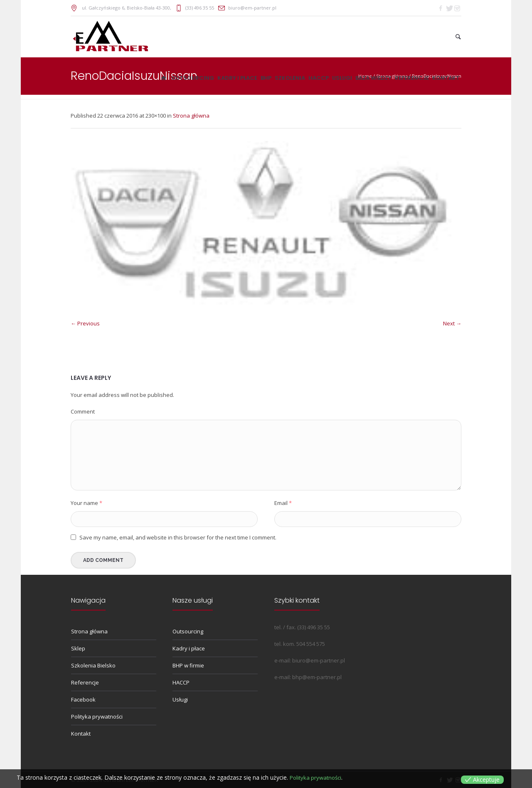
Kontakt (81, 734)
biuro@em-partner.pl (252, 8)
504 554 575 (311, 644)
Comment (83, 411)
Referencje (85, 682)
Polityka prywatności (97, 717)
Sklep (78, 648)
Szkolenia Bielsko (93, 665)
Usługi (180, 699)
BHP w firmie (188, 665)
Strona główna (191, 116)
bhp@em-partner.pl (317, 677)
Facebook (83, 699)
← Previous (85, 323)
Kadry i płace (189, 648)
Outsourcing (188, 631)
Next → (452, 323)
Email (283, 503)
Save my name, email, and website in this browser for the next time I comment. (178, 537)
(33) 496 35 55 (200, 8)
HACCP (181, 682)
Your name (86, 503)
